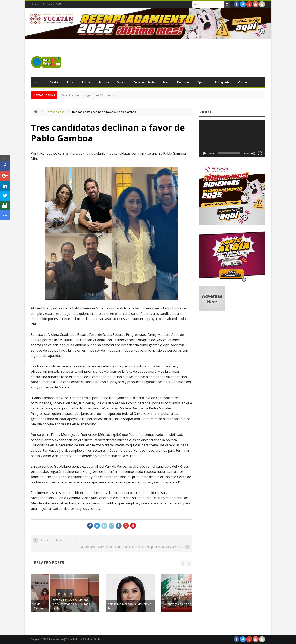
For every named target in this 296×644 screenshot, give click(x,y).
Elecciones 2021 (55, 112)
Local (71, 82)
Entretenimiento (144, 82)
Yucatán (54, 82)
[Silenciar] (253, 153)
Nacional (103, 82)
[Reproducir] (205, 153)
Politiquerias (223, 82)
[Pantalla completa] (260, 153)
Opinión (202, 82)
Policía (86, 82)
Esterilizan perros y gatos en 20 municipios (90, 95)
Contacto (244, 82)
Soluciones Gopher (92, 639)
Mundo (121, 82)
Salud (166, 82)
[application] (232, 139)
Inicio (38, 82)
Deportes (183, 82)
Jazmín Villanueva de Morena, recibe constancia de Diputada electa (111, 604)
